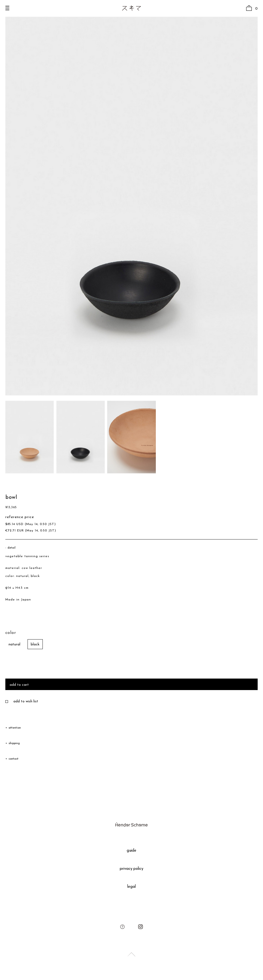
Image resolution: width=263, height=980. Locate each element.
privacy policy (132, 869)
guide (132, 851)
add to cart (19, 685)
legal (131, 887)
